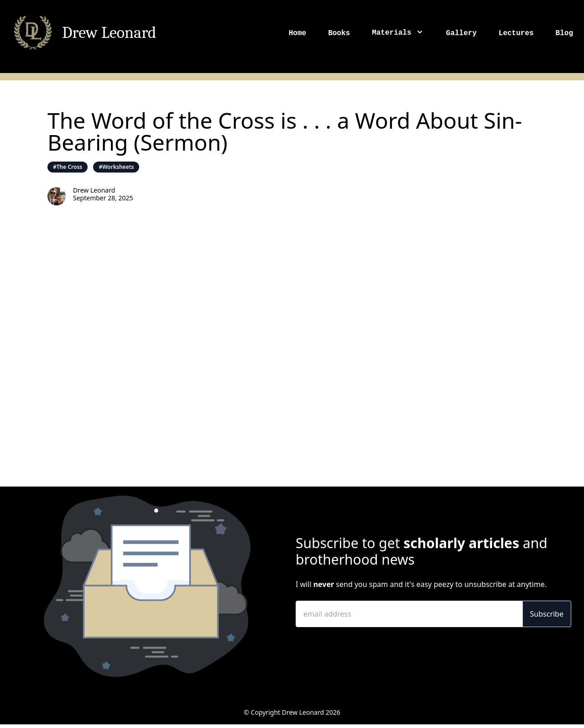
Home (297, 33)
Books (339, 33)
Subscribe (547, 614)
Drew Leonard (109, 33)
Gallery (461, 33)
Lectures (516, 33)
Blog (564, 33)
